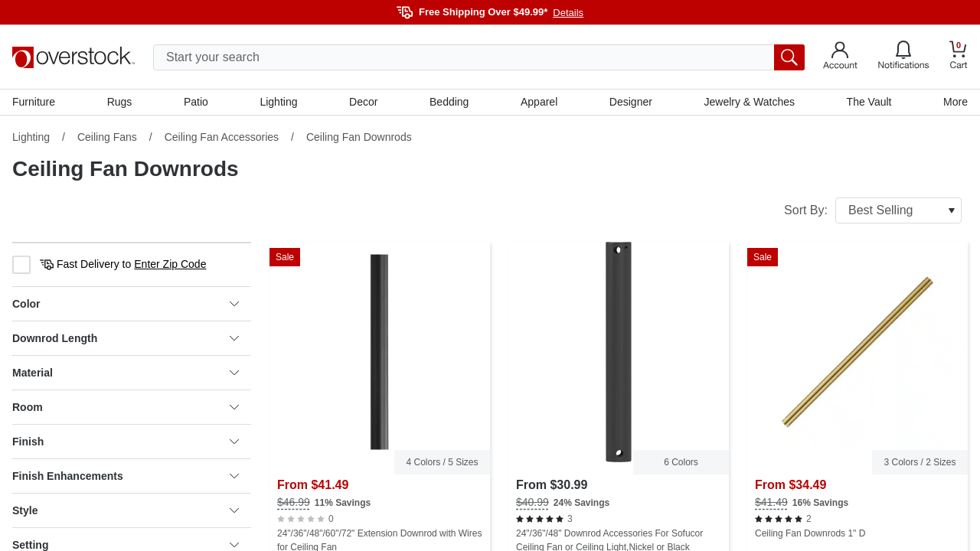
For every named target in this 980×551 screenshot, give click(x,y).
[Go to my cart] (959, 57)
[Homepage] (73, 57)
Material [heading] (126, 373)
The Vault (869, 102)
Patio (196, 102)
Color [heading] (126, 304)
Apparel (539, 102)
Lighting (278, 102)
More (955, 102)
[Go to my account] (840, 57)
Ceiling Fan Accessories (222, 137)
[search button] (789, 57)
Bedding (449, 102)
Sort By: (873, 210)
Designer (631, 102)
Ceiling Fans (107, 137)
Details (568, 13)
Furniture (34, 102)
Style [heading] (126, 510)
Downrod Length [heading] (126, 338)
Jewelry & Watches (749, 102)
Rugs (120, 102)
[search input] (479, 57)
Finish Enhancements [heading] (126, 476)
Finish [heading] (126, 442)
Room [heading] (126, 407)
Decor (363, 102)
